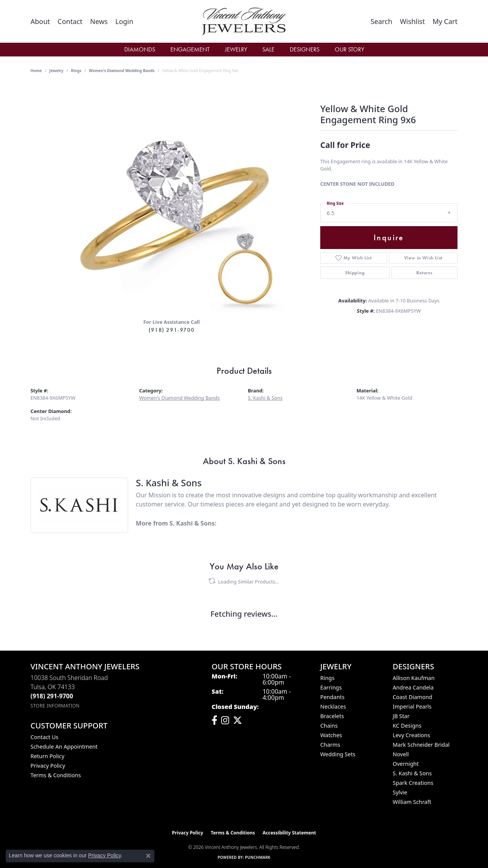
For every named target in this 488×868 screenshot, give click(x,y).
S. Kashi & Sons (265, 398)
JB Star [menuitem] (401, 716)
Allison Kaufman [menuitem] (414, 678)
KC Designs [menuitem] (407, 726)
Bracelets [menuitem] (332, 716)
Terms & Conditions (56, 775)
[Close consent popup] (148, 856)
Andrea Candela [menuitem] (413, 687)
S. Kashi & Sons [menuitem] (412, 773)
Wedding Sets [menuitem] (338, 754)
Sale (268, 49)
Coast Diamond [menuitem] (413, 697)
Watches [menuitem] (331, 735)
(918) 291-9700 (172, 330)
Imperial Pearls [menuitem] (412, 706)
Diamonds (140, 49)
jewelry (56, 71)
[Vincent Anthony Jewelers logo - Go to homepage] (244, 21)
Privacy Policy (48, 766)
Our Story (349, 49)
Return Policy (47, 756)
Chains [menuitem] (329, 726)
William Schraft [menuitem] (412, 802)
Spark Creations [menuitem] (413, 783)
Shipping (355, 273)
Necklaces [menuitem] (333, 706)
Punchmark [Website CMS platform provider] (258, 857)
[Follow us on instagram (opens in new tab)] (225, 720)
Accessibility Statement (289, 833)
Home (36, 71)
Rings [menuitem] (327, 678)
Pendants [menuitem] (332, 697)
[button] (124, 21)
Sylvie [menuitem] (400, 792)
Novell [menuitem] (401, 754)
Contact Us (44, 737)
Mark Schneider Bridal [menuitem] (421, 745)
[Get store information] (55, 706)
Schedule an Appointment (64, 747)
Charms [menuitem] (330, 745)
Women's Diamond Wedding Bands (122, 71)
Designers (305, 49)
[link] (40, 21)
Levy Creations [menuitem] (411, 735)
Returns (425, 273)
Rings (76, 71)
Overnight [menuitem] (406, 764)
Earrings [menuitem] (331, 687)
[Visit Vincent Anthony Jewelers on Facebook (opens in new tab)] (214, 720)
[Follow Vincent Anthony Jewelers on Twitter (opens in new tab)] (238, 720)
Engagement (190, 49)
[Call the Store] (52, 696)
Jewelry (236, 49)
